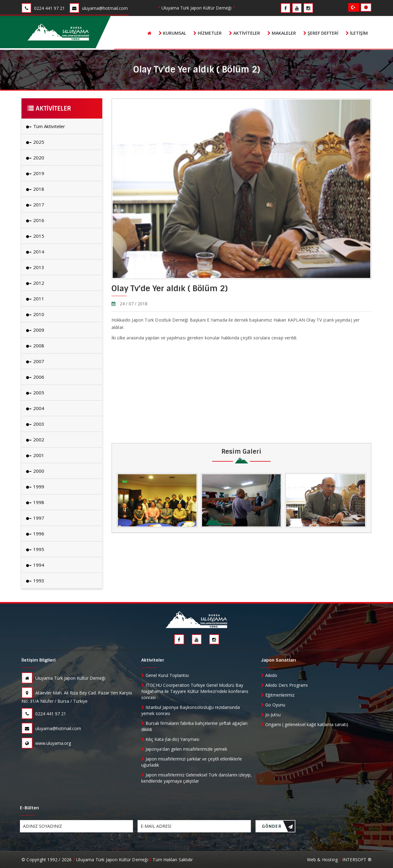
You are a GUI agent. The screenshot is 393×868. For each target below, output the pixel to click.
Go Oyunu (273, 705)
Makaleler (282, 33)
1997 (35, 518)
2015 (35, 236)
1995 (35, 549)
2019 (35, 173)
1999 (35, 487)
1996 (35, 534)
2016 (35, 220)
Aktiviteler (245, 33)
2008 (35, 346)
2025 (35, 142)
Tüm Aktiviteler (46, 126)
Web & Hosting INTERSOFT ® (339, 860)
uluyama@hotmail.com (51, 728)
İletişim (357, 33)
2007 (35, 361)
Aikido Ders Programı (284, 685)
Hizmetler (208, 33)
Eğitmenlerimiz (278, 695)
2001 (35, 455)
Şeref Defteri (321, 33)
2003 (35, 424)
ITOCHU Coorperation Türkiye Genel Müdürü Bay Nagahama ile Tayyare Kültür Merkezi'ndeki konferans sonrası (195, 691)
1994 (35, 565)
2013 (35, 267)
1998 (35, 502)
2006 (35, 377)
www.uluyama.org (46, 743)
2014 (35, 252)
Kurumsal (172, 33)
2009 (35, 330)
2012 (35, 283)
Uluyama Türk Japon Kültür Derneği (63, 678)
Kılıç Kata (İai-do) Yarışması (170, 739)
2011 (35, 299)
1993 (35, 581)
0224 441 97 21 (44, 714)
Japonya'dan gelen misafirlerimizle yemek (184, 749)
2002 (35, 440)
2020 (35, 158)
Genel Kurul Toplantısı (165, 675)
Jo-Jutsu (271, 715)
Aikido (269, 675)
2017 (35, 205)
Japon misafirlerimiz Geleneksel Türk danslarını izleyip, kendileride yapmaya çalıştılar (196, 778)
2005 (35, 393)
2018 (35, 189)
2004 (35, 408)
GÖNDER (278, 828)
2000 (35, 471)
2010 (35, 314)
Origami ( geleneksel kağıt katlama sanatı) (305, 724)
